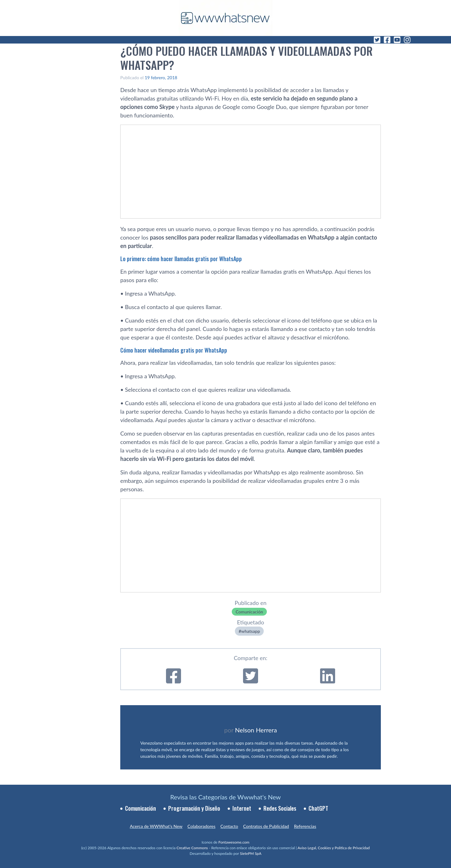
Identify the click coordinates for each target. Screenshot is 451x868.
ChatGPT (318, 808)
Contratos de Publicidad (266, 826)
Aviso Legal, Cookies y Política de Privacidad (334, 848)
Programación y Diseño (194, 808)
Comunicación (249, 612)
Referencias (305, 826)
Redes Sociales (280, 808)
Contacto (229, 826)
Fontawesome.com (234, 842)
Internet (242, 808)
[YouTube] (397, 40)
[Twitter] (377, 40)
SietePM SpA (251, 853)
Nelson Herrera (256, 730)
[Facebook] (387, 40)
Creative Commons (192, 848)
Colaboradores (202, 826)
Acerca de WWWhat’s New (156, 826)
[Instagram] (407, 40)
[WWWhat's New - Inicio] (225, 18)
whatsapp (251, 631)
